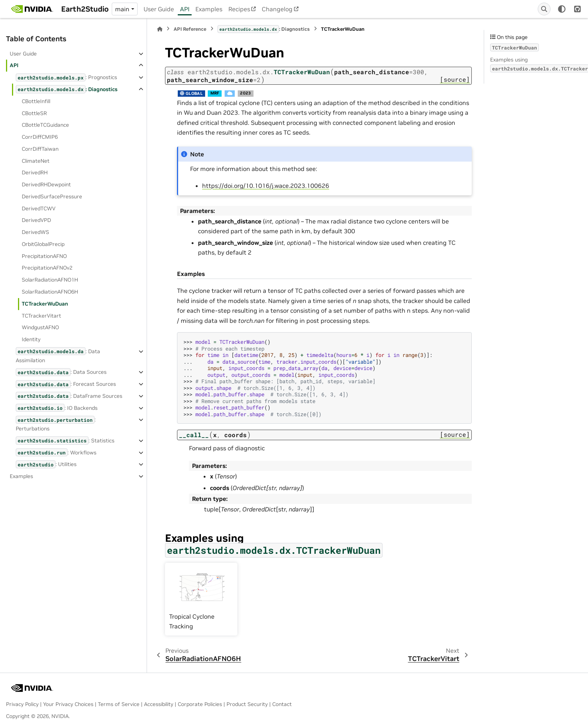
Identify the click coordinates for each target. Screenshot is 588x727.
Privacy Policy (22, 704)
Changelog (277, 9)
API (185, 9)
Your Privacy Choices (68, 704)
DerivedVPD (36, 220)
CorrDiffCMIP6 (40, 137)
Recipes (239, 9)
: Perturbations (56, 424)
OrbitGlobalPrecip (43, 244)
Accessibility (159, 704)
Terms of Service (119, 704)
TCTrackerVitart (41, 316)
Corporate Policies (200, 704)
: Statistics (65, 440)
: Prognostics (66, 77)
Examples (209, 9)
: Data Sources (61, 372)
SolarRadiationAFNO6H (50, 292)
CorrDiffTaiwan (40, 149)
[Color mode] (562, 9)
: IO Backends (57, 408)
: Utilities (46, 464)
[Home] (160, 29)
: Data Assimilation (58, 355)
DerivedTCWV (39, 208)
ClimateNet (36, 161)
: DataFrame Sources (69, 396)
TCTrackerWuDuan (45, 304)
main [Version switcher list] (122, 9)
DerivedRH (35, 172)
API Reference (190, 29)
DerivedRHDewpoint (46, 184)
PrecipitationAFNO (44, 256)
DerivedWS (35, 232)
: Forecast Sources (66, 384)
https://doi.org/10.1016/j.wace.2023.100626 (266, 186)
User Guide (159, 9)
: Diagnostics (67, 89)
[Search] (544, 9)
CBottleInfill (36, 101)
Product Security (247, 704)
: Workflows (56, 452)
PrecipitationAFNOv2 (47, 268)
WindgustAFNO (40, 327)
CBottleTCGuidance (45, 125)
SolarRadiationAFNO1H (50, 280)
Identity (31, 339)
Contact (282, 704)
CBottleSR (34, 113)
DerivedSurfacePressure (52, 196)
